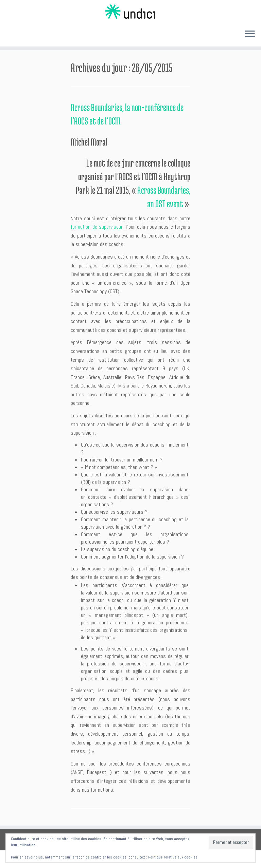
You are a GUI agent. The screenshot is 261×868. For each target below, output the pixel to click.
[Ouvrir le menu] (250, 34)
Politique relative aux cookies (173, 857)
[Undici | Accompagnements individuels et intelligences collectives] (130, 12)
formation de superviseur (97, 227)
